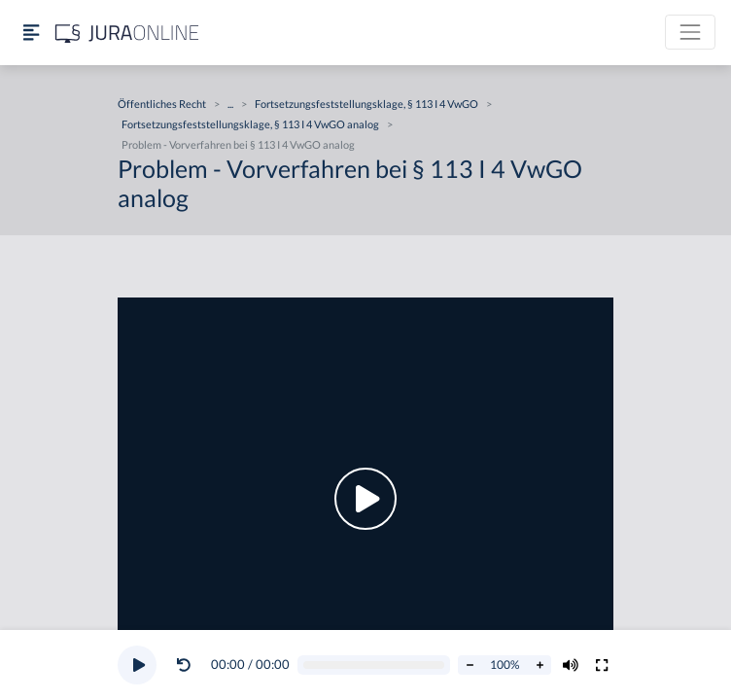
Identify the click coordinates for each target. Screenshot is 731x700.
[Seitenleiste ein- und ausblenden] (31, 33)
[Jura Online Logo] (127, 33)
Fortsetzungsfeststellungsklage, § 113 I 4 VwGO (366, 104)
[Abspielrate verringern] (470, 665)
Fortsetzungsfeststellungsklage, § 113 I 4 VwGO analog (250, 124)
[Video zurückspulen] (184, 665)
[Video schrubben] (374, 665)
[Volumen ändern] (571, 665)
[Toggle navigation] (690, 32)
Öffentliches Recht (162, 104)
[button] (188, 665)
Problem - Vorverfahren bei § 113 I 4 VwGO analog (238, 144)
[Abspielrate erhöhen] (540, 665)
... (230, 104)
